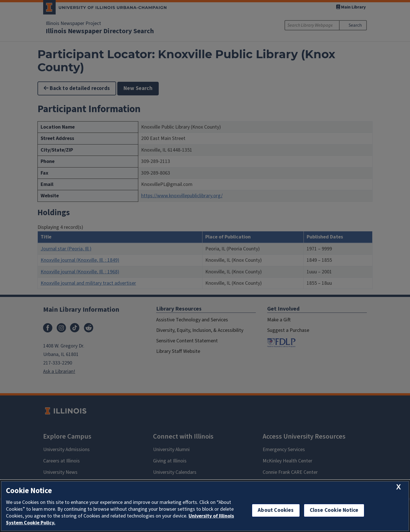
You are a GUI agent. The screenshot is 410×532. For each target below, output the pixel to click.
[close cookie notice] (399, 487)
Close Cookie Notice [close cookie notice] (334, 510)
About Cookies (276, 510)
